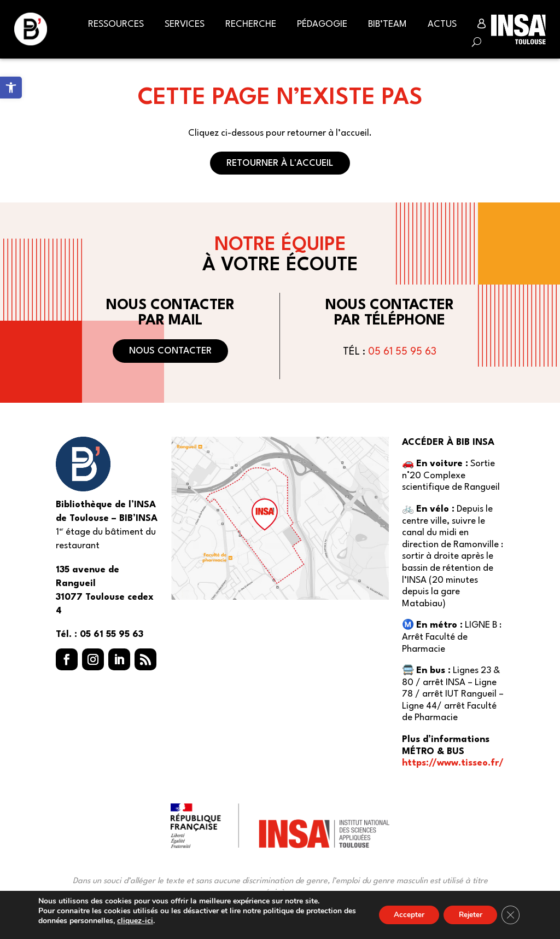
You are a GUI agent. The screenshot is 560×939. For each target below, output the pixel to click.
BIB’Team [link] (387, 24)
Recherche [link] (251, 24)
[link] (11, 88)
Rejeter (467, 915)
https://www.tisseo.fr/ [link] (453, 763)
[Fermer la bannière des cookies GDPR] (510, 915)
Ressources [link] (116, 24)
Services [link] (185, 24)
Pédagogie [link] (322, 24)
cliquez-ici (149, 921)
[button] (67, 659)
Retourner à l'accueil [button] (280, 163)
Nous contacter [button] (170, 351)
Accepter (402, 915)
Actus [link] (442, 24)
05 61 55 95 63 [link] (402, 352)
